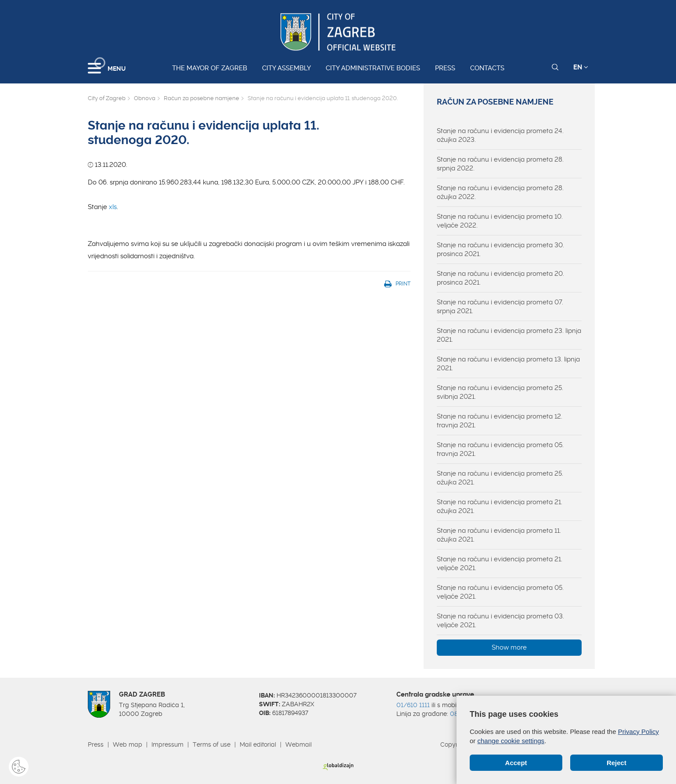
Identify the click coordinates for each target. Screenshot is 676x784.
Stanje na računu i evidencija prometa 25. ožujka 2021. (500, 478)
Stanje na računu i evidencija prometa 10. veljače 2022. (500, 221)
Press (445, 68)
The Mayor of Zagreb (210, 68)
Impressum (167, 744)
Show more (509, 647)
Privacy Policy (638, 732)
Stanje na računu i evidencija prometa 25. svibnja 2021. (500, 392)
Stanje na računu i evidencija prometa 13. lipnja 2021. (508, 364)
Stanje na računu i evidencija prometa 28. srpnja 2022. (500, 164)
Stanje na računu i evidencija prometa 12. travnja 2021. (500, 421)
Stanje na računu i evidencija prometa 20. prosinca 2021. (500, 278)
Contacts (487, 68)
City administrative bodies (373, 68)
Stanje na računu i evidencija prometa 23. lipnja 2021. (509, 335)
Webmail (298, 744)
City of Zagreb (107, 98)
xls (113, 207)
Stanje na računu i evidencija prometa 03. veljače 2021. (500, 621)
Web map (128, 744)
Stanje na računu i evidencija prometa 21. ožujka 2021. (500, 506)
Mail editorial (258, 744)
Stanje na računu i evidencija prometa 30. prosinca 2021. (500, 249)
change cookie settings (511, 741)
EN (581, 67)
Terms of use (212, 744)
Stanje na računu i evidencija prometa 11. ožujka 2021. (499, 535)
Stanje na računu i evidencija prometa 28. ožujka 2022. (500, 192)
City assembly (286, 68)
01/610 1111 (413, 705)
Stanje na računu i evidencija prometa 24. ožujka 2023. (500, 135)
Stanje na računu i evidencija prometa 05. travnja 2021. (500, 449)
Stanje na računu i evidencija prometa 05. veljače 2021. (500, 592)
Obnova (145, 98)
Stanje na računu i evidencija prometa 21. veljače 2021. (500, 564)
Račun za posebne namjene (201, 98)
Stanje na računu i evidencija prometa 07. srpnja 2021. (500, 307)
